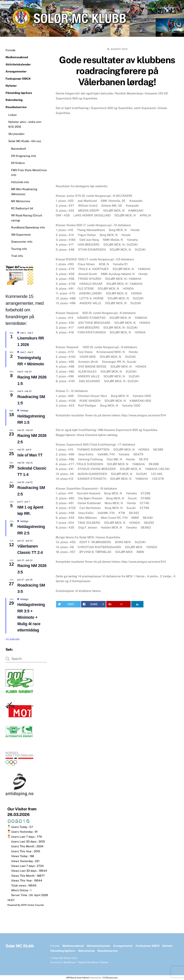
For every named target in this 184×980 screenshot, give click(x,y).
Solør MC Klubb (62, 958)
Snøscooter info (22, 242)
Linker (13, 115)
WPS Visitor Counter (33, 905)
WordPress (70, 962)
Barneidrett (19, 149)
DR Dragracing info (24, 156)
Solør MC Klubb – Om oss (25, 141)
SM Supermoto (21, 235)
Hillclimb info (20, 182)
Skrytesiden (16, 134)
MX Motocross (21, 201)
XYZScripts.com (110, 978)
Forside (11, 50)
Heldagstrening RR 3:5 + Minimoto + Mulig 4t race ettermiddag (31, 617)
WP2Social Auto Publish (78, 978)
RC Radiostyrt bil (22, 208)
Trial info (17, 256)
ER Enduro (18, 163)
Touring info (19, 249)
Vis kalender (13, 639)
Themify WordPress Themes (93, 962)
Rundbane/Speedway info (28, 227)
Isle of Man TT (30, 455)
